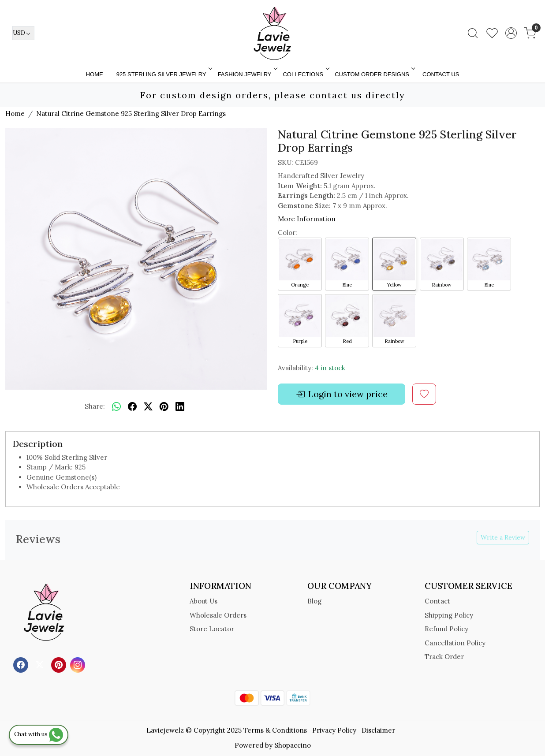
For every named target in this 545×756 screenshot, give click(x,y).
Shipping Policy (449, 615)
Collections (305, 74)
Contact (437, 601)
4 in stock (330, 368)
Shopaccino (293, 745)
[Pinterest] (60, 664)
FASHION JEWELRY (247, 74)
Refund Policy (446, 629)
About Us (203, 601)
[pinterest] (164, 407)
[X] (41, 664)
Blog (314, 601)
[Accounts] (511, 33)
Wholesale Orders (218, 615)
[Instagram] (79, 664)
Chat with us (39, 734)
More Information (307, 219)
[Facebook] (22, 664)
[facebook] (132, 407)
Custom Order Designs (374, 74)
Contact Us (441, 74)
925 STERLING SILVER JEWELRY (164, 74)
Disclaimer (378, 730)
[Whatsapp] (116, 407)
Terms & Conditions (275, 730)
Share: (95, 406)
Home (95, 74)
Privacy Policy (334, 730)
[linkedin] (180, 407)
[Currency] (23, 33)
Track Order (444, 657)
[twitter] (148, 407)
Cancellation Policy (455, 643)
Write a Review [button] (503, 537)
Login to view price (342, 394)
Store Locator (212, 629)
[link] (473, 33)
